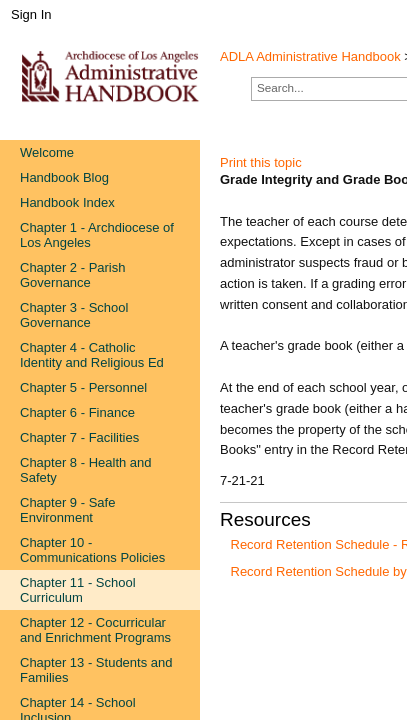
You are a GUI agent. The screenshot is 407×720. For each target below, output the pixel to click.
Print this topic (261, 162)
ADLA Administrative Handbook (310, 56)
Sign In (31, 14)
